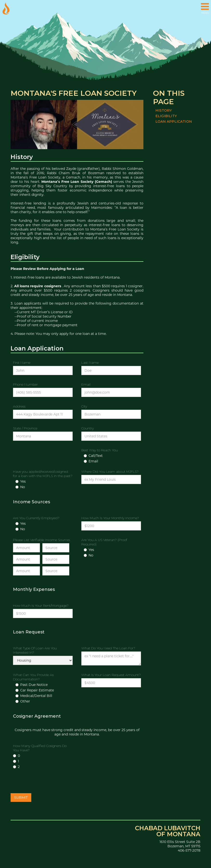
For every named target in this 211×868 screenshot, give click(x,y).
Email (86, 384)
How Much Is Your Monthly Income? (110, 518)
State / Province (25, 428)
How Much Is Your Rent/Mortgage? (41, 606)
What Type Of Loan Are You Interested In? (35, 650)
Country (88, 428)
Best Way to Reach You (100, 450)
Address (19, 406)
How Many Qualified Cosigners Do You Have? (40, 748)
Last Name (90, 363)
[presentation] (47, 782)
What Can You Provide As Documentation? (33, 677)
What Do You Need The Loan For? (108, 648)
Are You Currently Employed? (36, 518)
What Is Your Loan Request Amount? (111, 675)
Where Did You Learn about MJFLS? (110, 472)
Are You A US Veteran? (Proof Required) (104, 542)
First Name (22, 363)
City (84, 406)
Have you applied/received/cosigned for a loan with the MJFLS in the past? (43, 474)
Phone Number (25, 384)
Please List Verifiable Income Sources (42, 540)
